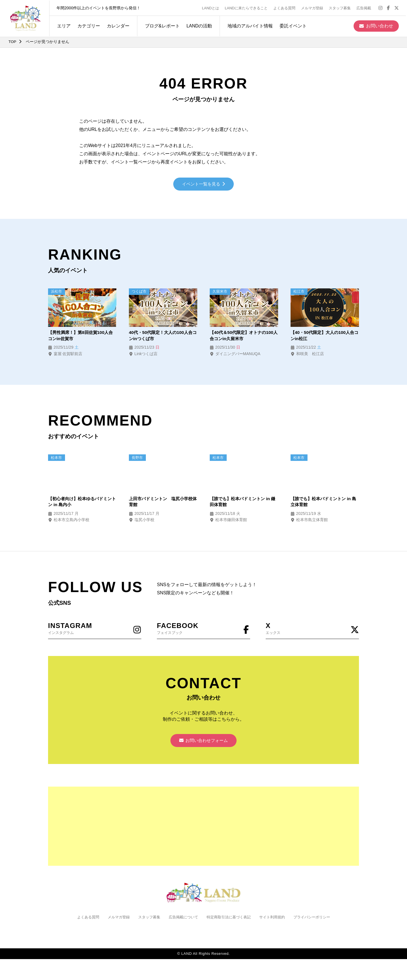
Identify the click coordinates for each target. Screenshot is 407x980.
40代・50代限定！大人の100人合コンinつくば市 (163, 336)
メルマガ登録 (313, 7)
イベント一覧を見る (203, 184)
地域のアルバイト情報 (249, 25)
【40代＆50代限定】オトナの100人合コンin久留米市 (243, 336)
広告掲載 (365, 7)
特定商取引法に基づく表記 (230, 920)
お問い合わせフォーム (203, 743)
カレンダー (117, 25)
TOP (13, 42)
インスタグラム (95, 630)
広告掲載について (182, 920)
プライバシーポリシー (318, 920)
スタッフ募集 (341, 7)
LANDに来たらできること (247, 7)
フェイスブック (203, 630)
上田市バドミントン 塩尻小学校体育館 (163, 503)
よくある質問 (285, 7)
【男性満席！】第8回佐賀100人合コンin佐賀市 (80, 336)
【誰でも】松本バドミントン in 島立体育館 (323, 503)
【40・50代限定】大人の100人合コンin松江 (324, 336)
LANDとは (212, 7)
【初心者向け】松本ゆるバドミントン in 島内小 (82, 503)
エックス (312, 630)
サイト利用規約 (276, 920)
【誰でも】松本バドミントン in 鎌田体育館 (242, 503)
